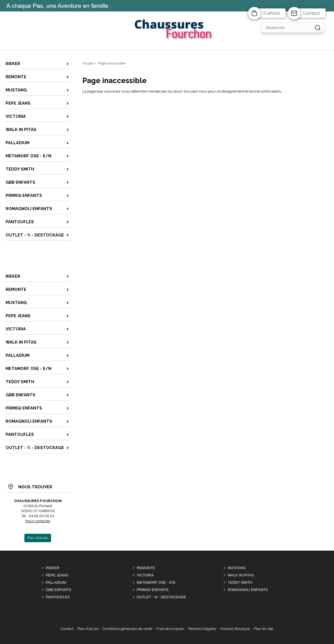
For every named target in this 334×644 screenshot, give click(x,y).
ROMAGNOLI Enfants (248, 590)
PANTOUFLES (58, 597)
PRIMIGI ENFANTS (153, 590)
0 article (272, 13)
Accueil (88, 63)
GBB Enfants (58, 590)
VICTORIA (145, 575)
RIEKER (52, 568)
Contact (312, 13)
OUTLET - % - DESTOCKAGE (162, 597)
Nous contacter (38, 521)
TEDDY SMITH (240, 582)
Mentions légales (202, 629)
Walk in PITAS (241, 575)
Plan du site (263, 629)
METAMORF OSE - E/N (156, 582)
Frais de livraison (170, 629)
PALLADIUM (56, 582)
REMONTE (146, 568)
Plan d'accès (88, 629)
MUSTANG (237, 568)
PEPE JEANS (57, 575)
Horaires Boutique (235, 629)
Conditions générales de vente (127, 629)
